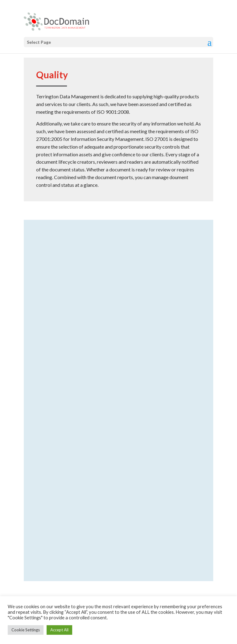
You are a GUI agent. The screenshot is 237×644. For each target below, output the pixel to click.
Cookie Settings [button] (26, 630)
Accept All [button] (59, 630)
